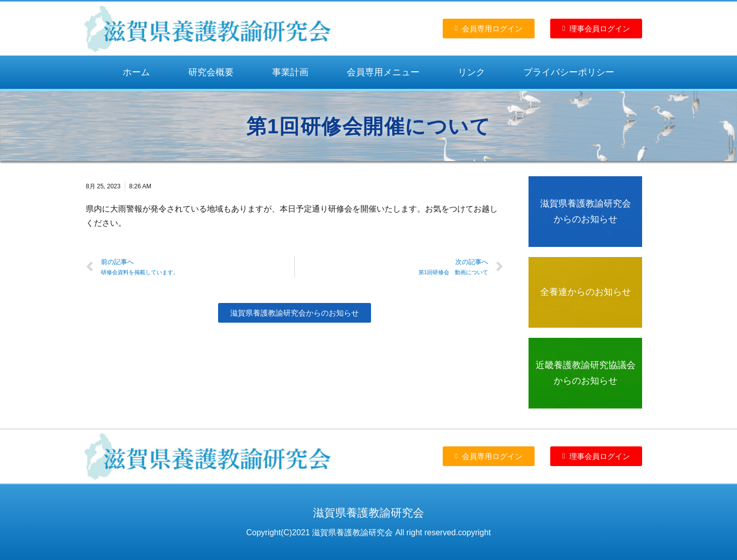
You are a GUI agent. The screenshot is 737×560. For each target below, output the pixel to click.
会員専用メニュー (383, 72)
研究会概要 (211, 72)
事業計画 (290, 72)
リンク (471, 72)
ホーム (136, 72)
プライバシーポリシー (569, 72)
